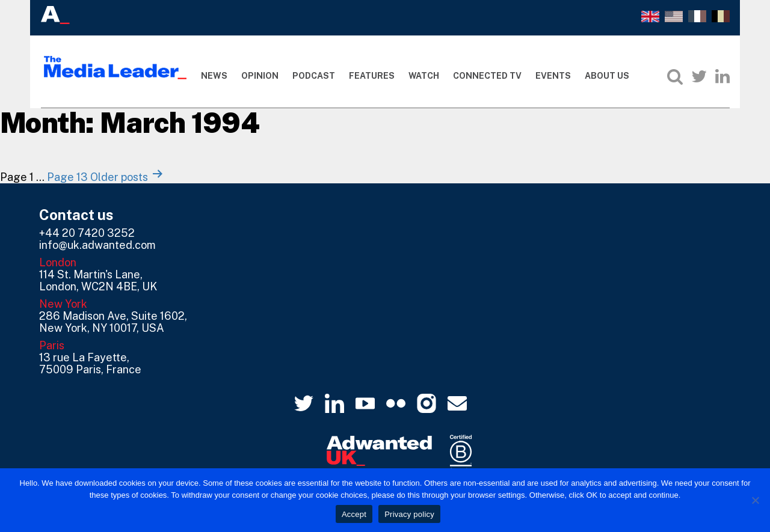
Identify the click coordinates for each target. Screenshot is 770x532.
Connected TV (487, 76)
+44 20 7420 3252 (87, 233)
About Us (607, 76)
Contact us (76, 215)
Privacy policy (409, 514)
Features (372, 76)
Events (553, 76)
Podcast (314, 76)
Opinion (260, 76)
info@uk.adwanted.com (97, 245)
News (214, 76)
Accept (354, 514)
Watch (424, 76)
